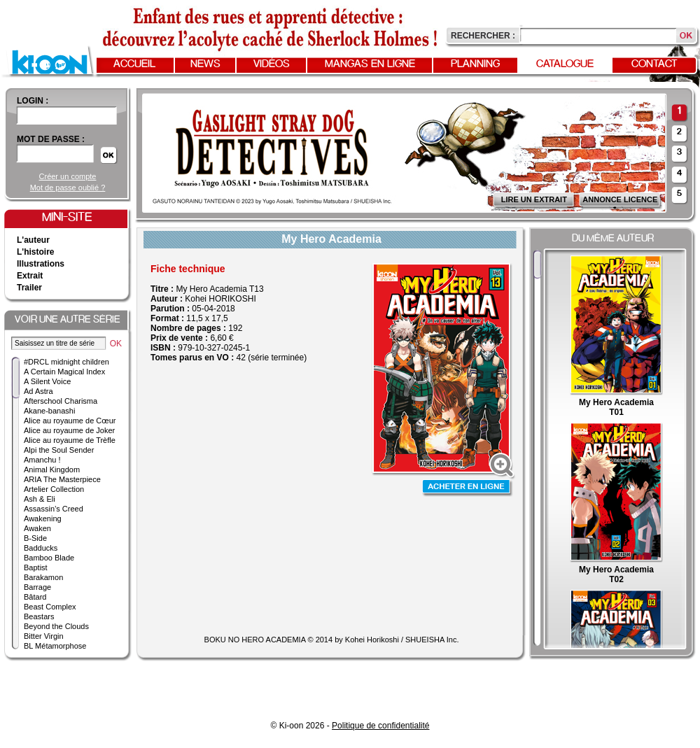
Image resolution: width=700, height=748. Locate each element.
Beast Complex (50, 607)
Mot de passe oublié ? (68, 188)
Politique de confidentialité (380, 726)
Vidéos (272, 64)
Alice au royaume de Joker (69, 430)
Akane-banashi (49, 411)
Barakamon (43, 577)
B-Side (35, 538)
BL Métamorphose (55, 646)
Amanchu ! (42, 460)
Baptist (36, 567)
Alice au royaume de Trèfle (70, 440)
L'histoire (36, 252)
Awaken (37, 528)
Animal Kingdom (52, 470)
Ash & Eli (40, 499)
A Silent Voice (47, 381)
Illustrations (41, 264)
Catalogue (565, 64)
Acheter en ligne (468, 488)
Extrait (30, 276)
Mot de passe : (51, 139)
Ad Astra (38, 391)
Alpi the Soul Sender (59, 450)
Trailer (29, 288)
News (205, 64)
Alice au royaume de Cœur (70, 421)
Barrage (37, 587)
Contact (654, 64)
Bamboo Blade (49, 558)
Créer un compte (68, 176)
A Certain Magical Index (64, 372)
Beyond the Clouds (56, 626)
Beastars (39, 616)
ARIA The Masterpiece (62, 479)
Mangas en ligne (370, 64)
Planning (475, 64)
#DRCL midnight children (66, 362)
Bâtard (35, 597)
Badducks (41, 548)
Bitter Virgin (44, 636)
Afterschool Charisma (61, 401)
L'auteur (33, 240)
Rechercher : (483, 36)
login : (33, 101)
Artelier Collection (54, 489)
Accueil (134, 64)
